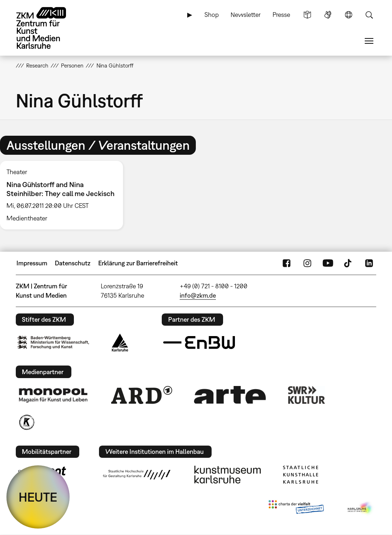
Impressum (32, 263)
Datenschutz (73, 263)
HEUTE (38, 497)
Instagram (307, 263)
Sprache (349, 15)
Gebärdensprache (328, 15)
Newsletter (246, 15)
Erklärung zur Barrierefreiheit (138, 263)
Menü (369, 41)
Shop (212, 15)
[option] (65, 195)
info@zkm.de (198, 295)
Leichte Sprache (307, 15)
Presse (281, 15)
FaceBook (287, 263)
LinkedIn (369, 263)
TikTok (349, 263)
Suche (369, 15)
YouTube (328, 263)
